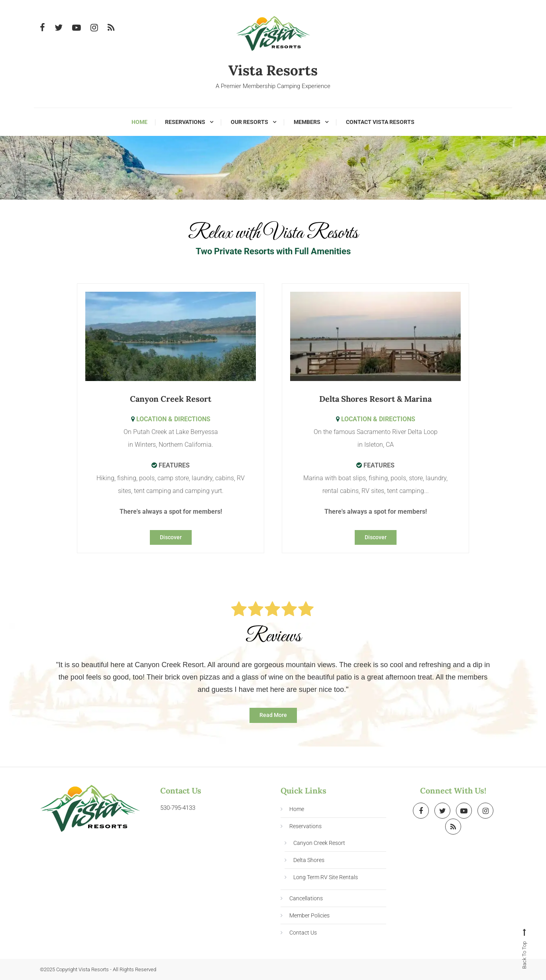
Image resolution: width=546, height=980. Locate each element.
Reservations (185, 122)
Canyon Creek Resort (171, 398)
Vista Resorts (273, 70)
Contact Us (303, 933)
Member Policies (309, 915)
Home (139, 122)
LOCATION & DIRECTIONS (171, 419)
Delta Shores (309, 860)
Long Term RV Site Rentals (326, 877)
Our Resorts (249, 122)
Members (307, 122)
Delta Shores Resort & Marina (375, 398)
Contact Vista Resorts (380, 122)
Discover (171, 537)
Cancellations (306, 898)
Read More (273, 715)
